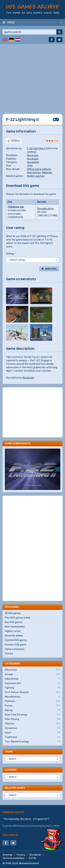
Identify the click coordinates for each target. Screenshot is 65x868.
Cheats (9, 654)
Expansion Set (32, 683)
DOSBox (16, 141)
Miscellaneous (32, 697)
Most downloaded (15, 627)
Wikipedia (47, 173)
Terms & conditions (13, 858)
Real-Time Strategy (32, 715)
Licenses (11, 770)
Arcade (32, 674)
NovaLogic (33, 155)
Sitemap (7, 855)
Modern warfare (36, 176)
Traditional (32, 737)
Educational (32, 679)
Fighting (32, 688)
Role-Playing (32, 719)
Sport (32, 733)
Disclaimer (35, 855)
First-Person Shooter (32, 692)
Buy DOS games (14, 622)
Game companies (15, 649)
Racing (32, 710)
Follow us (10, 835)
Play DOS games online (18, 618)
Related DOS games (16, 640)
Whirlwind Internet (29, 863)
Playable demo (45, 209)
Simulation (33, 162)
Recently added (14, 636)
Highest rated (13, 631)
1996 (30, 166)
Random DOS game (16, 645)
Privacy (21, 855)
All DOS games (13, 613)
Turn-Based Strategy (32, 742)
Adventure (32, 670)
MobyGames (34, 173)
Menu (11, 22)
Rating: (11, 254)
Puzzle (32, 706)
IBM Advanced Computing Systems (33, 826)
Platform (32, 701)
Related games (15, 788)
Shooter (32, 724)
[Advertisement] (32, 76)
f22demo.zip (16, 207)
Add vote (51, 269)
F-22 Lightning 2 (36, 148)
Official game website (39, 169)
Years (9, 751)
